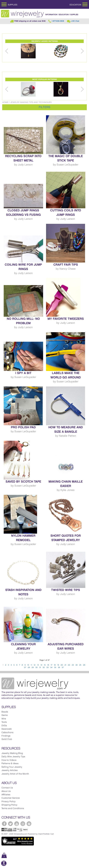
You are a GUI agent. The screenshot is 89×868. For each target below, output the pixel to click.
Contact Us (7, 788)
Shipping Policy (9, 805)
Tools (4, 722)
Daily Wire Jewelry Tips (13, 757)
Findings (6, 736)
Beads (5, 712)
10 (28, 665)
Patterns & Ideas (10, 764)
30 (36, 668)
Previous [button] (7, 51)
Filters (44, 107)
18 (55, 665)
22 (69, 665)
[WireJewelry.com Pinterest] (29, 824)
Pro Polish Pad (23, 427)
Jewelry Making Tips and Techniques (31, 102)
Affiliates (6, 795)
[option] (28, 51)
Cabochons (7, 733)
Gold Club (7, 739)
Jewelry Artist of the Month (15, 774)
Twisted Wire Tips (66, 590)
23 (73, 665)
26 (84, 665)
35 (55, 668)
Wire (4, 719)
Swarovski (7, 729)
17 (51, 665)
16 (48, 665)
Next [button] (82, 51)
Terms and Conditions (13, 808)
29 (33, 668)
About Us (6, 791)
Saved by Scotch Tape (23, 482)
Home (5, 102)
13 (38, 665)
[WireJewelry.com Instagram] (23, 824)
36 (59, 668)
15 (45, 665)
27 (25, 668)
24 (77, 665)
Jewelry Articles (10, 770)
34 (51, 668)
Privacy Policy (9, 802)
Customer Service (11, 798)
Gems (5, 715)
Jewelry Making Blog (12, 753)
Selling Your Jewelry (12, 767)
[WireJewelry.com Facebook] (4, 824)
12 (35, 665)
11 (31, 665)
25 (80, 665)
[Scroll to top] (4, 865)
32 (44, 668)
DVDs (4, 726)
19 (58, 665)
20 (62, 665)
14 (41, 665)
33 (48, 668)
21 (65, 665)
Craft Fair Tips (66, 265)
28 (29, 668)
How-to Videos (9, 760)
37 (63, 668)
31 (40, 668)
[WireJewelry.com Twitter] (10, 824)
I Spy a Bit (23, 373)
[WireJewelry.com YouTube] (17, 824)
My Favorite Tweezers (66, 319)
